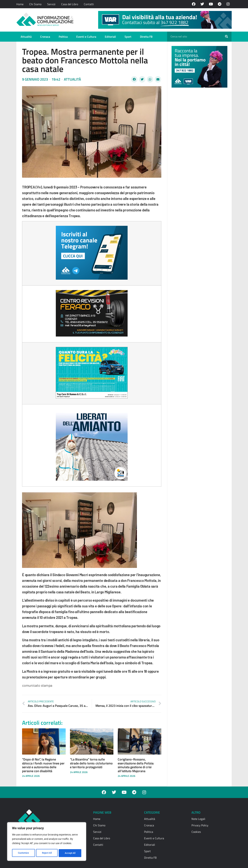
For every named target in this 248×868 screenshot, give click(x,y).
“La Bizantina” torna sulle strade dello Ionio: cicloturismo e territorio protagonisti (91, 763)
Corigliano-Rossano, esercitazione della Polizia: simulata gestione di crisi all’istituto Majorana (136, 765)
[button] (134, 79)
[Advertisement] (198, 146)
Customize (24, 853)
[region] (47, 842)
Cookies (196, 832)
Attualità (26, 37)
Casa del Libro (70, 4)
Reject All (47, 853)
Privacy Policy (200, 825)
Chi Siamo (35, 4)
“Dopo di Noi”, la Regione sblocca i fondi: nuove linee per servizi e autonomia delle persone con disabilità (43, 765)
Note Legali (198, 819)
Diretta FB (146, 37)
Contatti (89, 4)
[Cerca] (226, 37)
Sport (128, 37)
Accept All (70, 853)
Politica (63, 37)
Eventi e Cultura (86, 37)
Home (20, 4)
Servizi (51, 4)
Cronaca (45, 37)
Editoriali (110, 37)
